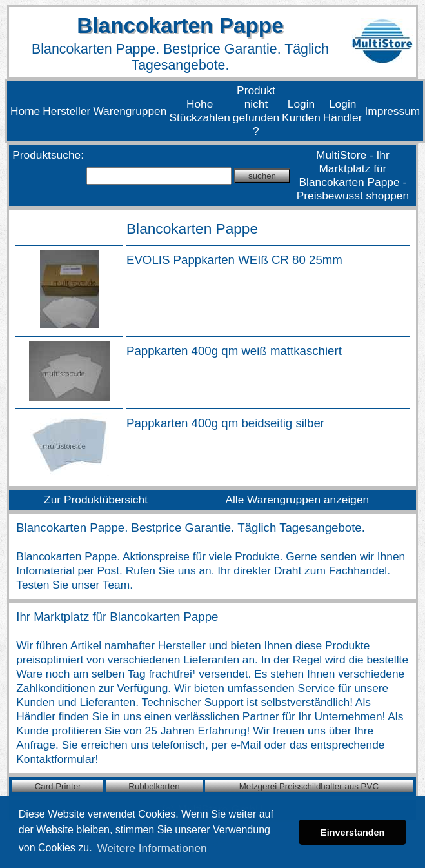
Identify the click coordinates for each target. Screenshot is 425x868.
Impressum (393, 111)
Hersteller (66, 111)
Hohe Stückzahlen (199, 111)
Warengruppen (130, 111)
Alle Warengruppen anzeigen (297, 500)
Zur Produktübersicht (96, 500)
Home (25, 111)
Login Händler (343, 111)
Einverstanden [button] (352, 833)
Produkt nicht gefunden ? (256, 111)
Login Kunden (301, 111)
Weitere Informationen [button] (152, 848)
